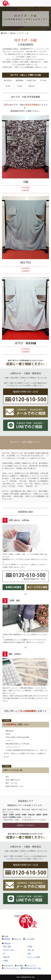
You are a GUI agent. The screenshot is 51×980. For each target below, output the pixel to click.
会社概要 (19, 966)
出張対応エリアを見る (25, 825)
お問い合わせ (8, 966)
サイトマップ (30, 966)
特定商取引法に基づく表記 (31, 968)
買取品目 (6, 943)
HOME (5, 936)
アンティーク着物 (33, 957)
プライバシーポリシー (11, 968)
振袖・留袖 (6, 946)
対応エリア (17, 939)
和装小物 (6, 957)
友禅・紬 (30, 950)
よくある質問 (29, 939)
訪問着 (29, 946)
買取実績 (6, 939)
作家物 (5, 961)
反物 (29, 954)
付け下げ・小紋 (8, 950)
